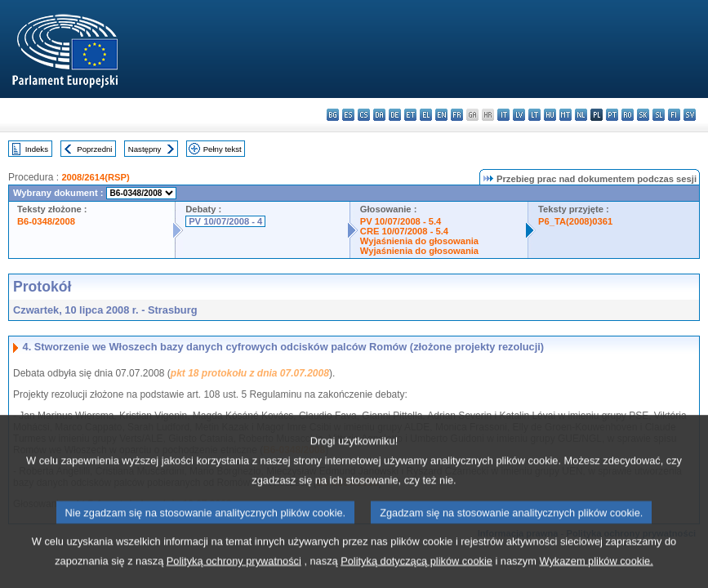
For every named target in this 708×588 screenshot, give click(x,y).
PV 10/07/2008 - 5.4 (401, 221)
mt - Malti (566, 115)
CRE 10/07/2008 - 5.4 (404, 231)
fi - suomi (674, 115)
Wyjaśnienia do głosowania (419, 241)
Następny (145, 149)
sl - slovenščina (659, 115)
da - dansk (379, 115)
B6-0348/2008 (46, 221)
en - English (441, 115)
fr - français (457, 115)
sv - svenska (690, 115)
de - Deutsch (395, 115)
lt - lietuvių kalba (534, 115)
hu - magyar (550, 115)
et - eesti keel (410, 115)
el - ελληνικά (426, 115)
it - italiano (503, 115)
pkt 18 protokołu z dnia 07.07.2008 (250, 373)
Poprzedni (94, 149)
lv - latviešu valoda (519, 115)
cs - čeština (364, 115)
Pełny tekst (223, 149)
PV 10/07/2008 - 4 (225, 221)
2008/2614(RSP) (95, 177)
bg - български (333, 115)
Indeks (37, 149)
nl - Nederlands (581, 115)
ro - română (628, 115)
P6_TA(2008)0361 (575, 221)
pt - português (612, 115)
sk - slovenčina (643, 115)
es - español (348, 115)
